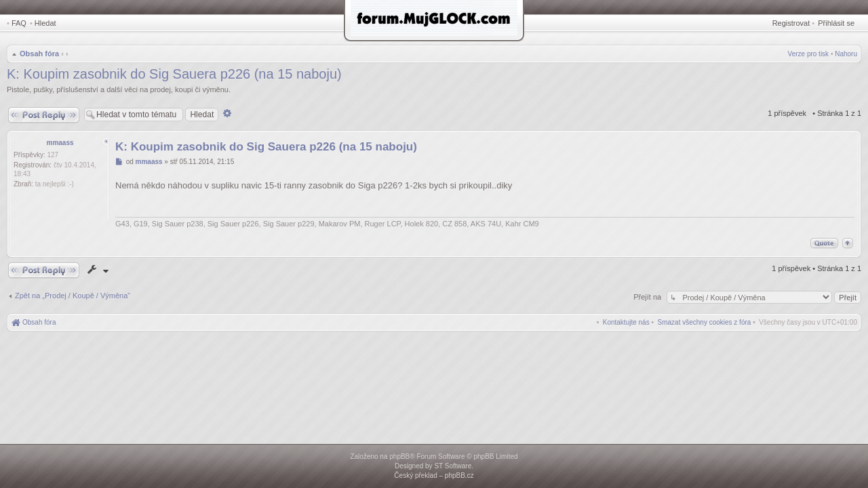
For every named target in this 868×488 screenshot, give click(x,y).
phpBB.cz (459, 475)
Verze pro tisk (809, 54)
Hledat (45, 23)
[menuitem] (705, 322)
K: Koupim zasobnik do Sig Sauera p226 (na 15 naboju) (174, 74)
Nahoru (846, 54)
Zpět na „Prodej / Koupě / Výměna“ (73, 296)
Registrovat (791, 23)
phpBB (399, 456)
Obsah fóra (39, 54)
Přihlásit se (836, 23)
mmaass (60, 143)
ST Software (453, 466)
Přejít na (648, 297)
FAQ (19, 23)
